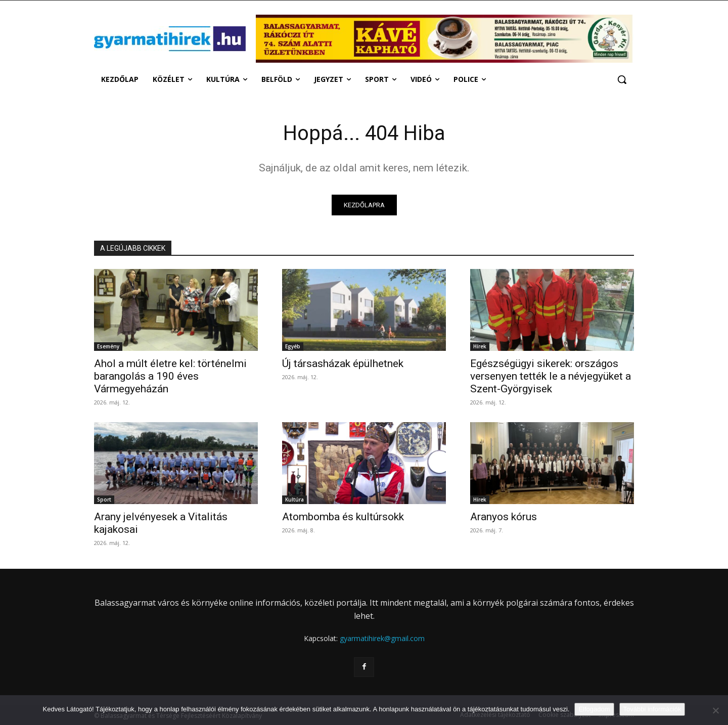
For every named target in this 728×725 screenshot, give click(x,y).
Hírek (480, 346)
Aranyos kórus (504, 517)
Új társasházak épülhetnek (343, 364)
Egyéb (293, 346)
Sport (104, 500)
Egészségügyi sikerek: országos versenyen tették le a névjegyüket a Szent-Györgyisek (551, 376)
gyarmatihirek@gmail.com (382, 638)
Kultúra (294, 500)
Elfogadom (594, 709)
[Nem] (715, 710)
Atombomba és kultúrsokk (343, 517)
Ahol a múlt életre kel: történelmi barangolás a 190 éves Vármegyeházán (170, 376)
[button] (622, 79)
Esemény (108, 346)
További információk (652, 709)
